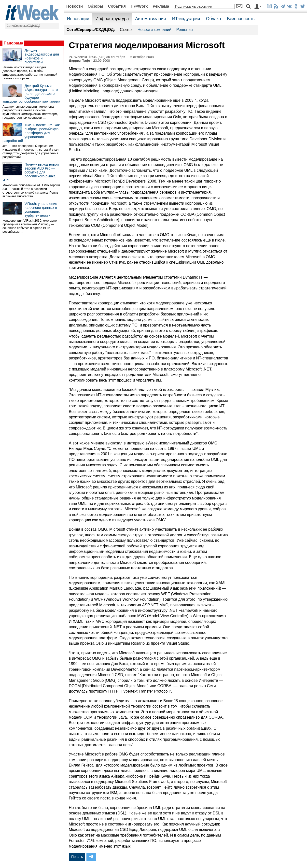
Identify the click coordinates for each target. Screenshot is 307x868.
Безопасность (241, 19)
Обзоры (95, 6)
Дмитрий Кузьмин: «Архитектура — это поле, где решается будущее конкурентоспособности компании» (31, 94)
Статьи (126, 30)
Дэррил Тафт (80, 61)
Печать (77, 857)
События (117, 6)
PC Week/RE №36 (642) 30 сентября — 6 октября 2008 (111, 57)
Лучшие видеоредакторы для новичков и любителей (42, 56)
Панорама (13, 43)
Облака (214, 19)
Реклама (161, 6)
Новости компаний (154, 30)
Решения (185, 30)
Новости (75, 6)
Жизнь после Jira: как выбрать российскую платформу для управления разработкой (31, 133)
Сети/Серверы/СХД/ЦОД (23, 26)
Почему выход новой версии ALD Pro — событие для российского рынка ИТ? (31, 172)
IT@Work (139, 6)
